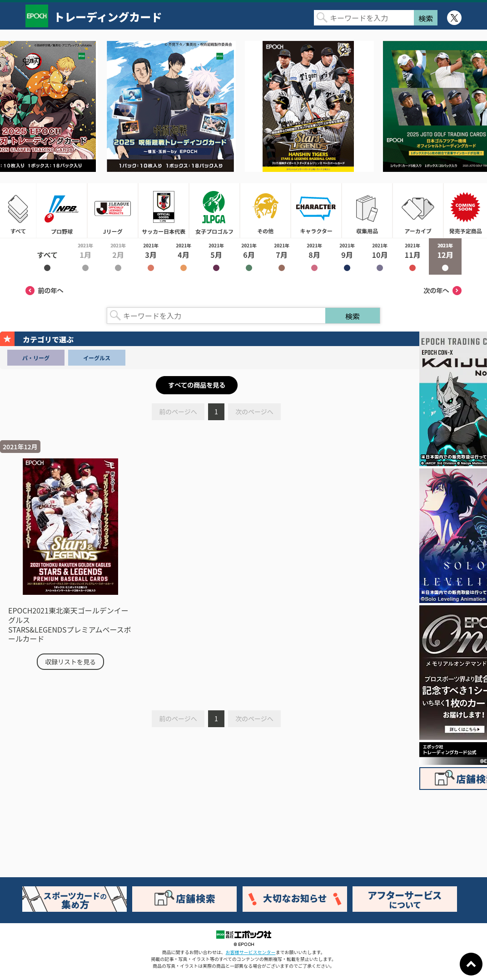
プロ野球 (62, 211)
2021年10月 (380, 256)
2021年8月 (314, 256)
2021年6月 (249, 256)
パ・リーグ (36, 358)
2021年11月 (412, 256)
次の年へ (442, 291)
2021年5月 (216, 256)
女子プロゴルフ (214, 211)
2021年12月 (445, 256)
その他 (265, 211)
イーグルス (97, 358)
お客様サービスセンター (251, 952)
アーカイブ (418, 211)
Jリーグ (113, 211)
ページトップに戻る (471, 964)
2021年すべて (47, 256)
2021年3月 (151, 256)
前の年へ (45, 291)
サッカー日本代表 (164, 211)
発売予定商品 (465, 211)
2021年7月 (282, 256)
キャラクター (316, 211)
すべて (18, 211)
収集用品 (367, 211)
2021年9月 (347, 256)
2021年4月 (184, 256)
